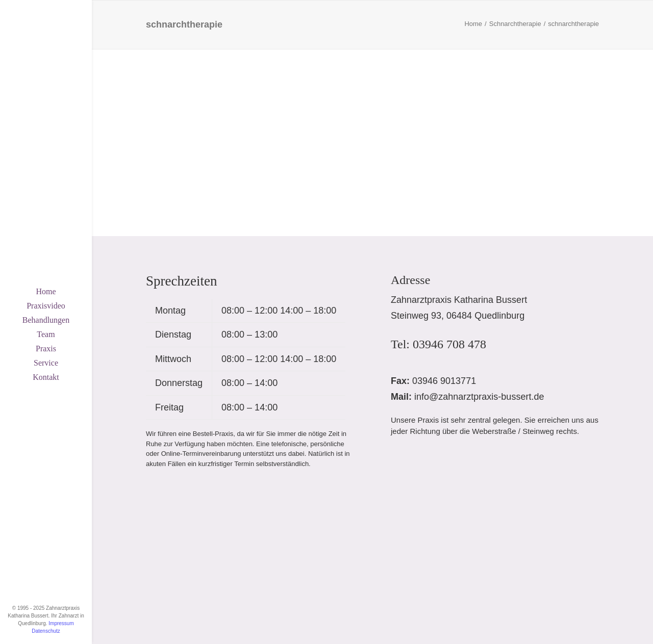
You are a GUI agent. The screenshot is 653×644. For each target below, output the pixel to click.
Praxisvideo (46, 306)
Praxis (46, 349)
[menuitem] (46, 292)
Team (46, 334)
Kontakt (46, 377)
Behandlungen (46, 320)
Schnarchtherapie (515, 24)
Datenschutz (46, 631)
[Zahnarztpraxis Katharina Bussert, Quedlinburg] (46, 37)
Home (46, 291)
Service (46, 363)
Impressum (61, 623)
